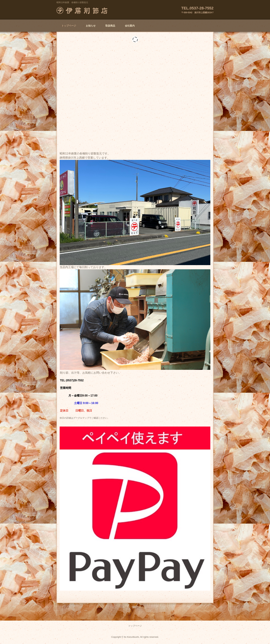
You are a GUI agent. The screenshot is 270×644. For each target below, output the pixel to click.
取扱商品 (110, 26)
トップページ (69, 26)
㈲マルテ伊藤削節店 (83, 10)
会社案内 (130, 26)
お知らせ (91, 26)
